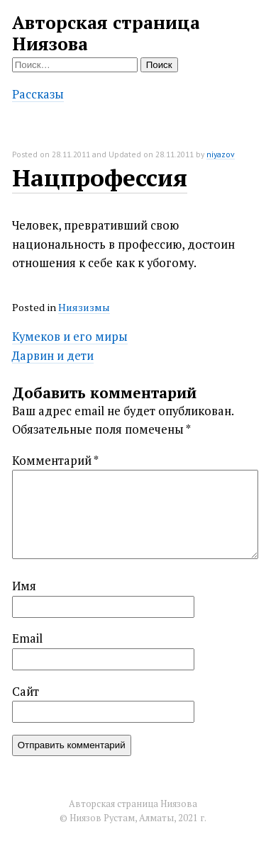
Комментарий (55, 461)
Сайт (26, 709)
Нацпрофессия (100, 177)
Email (27, 655)
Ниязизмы (84, 307)
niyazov (221, 154)
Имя (24, 603)
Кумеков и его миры (70, 337)
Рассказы (38, 94)
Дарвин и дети (53, 356)
